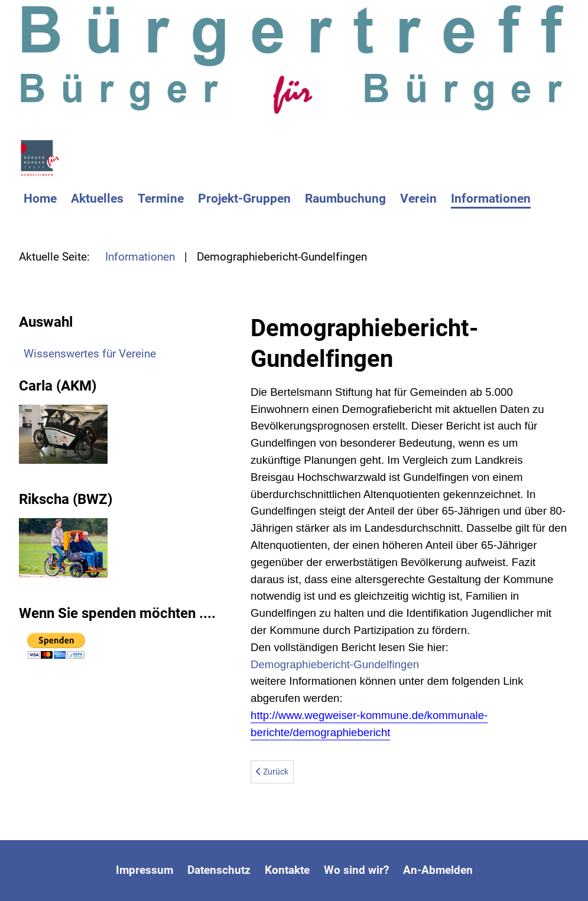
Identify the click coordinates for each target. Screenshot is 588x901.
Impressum (144, 870)
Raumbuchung (345, 199)
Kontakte (287, 870)
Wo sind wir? (356, 870)
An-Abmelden (438, 870)
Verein (418, 199)
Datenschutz (219, 870)
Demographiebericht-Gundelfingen (335, 664)
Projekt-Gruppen (244, 199)
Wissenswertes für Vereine (90, 354)
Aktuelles (97, 199)
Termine (161, 199)
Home (40, 199)
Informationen (491, 199)
